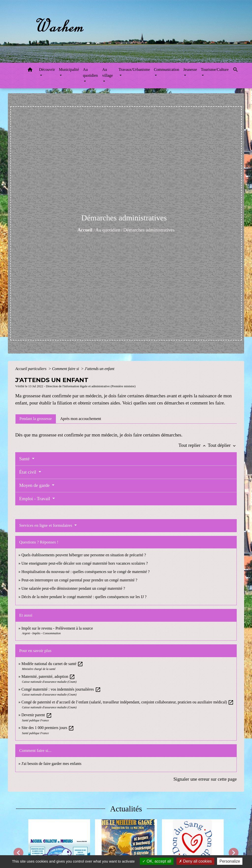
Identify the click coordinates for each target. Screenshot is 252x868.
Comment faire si (66, 369)
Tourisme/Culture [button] (215, 70)
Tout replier (193, 445)
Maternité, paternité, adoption (48, 676)
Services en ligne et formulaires (46, 525)
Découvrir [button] (47, 70)
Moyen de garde (35, 485)
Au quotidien (108, 230)
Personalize (230, 861)
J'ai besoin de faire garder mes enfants (51, 764)
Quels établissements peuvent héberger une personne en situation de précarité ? (84, 555)
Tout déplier (222, 445)
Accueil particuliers (31, 369)
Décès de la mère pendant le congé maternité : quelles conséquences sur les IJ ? (84, 597)
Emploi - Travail (35, 499)
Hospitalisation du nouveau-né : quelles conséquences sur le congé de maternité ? (86, 572)
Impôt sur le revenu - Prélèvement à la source (57, 628)
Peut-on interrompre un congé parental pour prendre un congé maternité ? (79, 580)
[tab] (36, 419)
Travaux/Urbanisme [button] (134, 70)
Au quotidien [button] (90, 72)
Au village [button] (108, 72)
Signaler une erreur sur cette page (205, 779)
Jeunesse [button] (190, 70)
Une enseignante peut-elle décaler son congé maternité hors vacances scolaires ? (85, 563)
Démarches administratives (149, 230)
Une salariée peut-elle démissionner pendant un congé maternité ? (73, 588)
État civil (28, 472)
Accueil (85, 230)
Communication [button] (166, 70)
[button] (30, 70)
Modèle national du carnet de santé (52, 664)
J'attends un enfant (100, 369)
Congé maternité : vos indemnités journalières (61, 689)
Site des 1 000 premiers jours (48, 728)
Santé (25, 459)
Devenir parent (37, 715)
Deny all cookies (195, 861)
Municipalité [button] (69, 70)
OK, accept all (157, 861)
